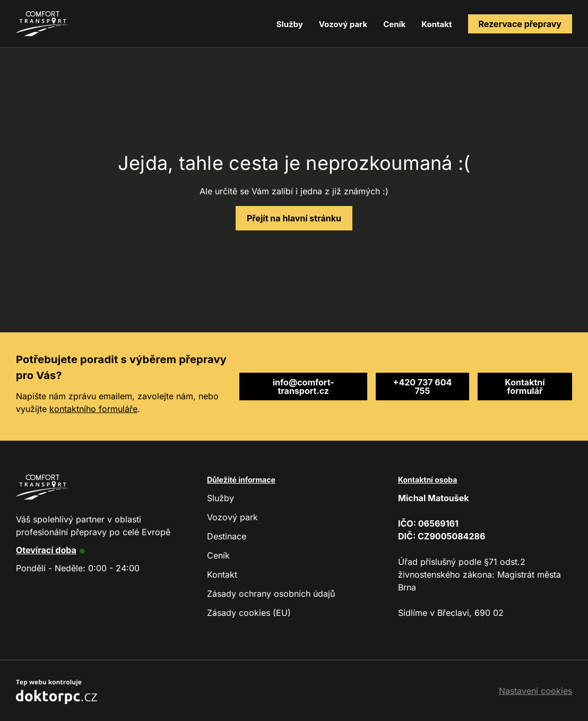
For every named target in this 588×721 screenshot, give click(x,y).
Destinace (227, 536)
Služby (290, 24)
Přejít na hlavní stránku (294, 218)
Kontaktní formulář (525, 387)
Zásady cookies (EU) (249, 613)
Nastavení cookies (535, 691)
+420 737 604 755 (423, 387)
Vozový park (343, 24)
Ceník (394, 24)
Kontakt (436, 24)
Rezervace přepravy (520, 24)
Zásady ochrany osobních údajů (271, 594)
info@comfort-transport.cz (304, 387)
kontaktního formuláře (93, 409)
